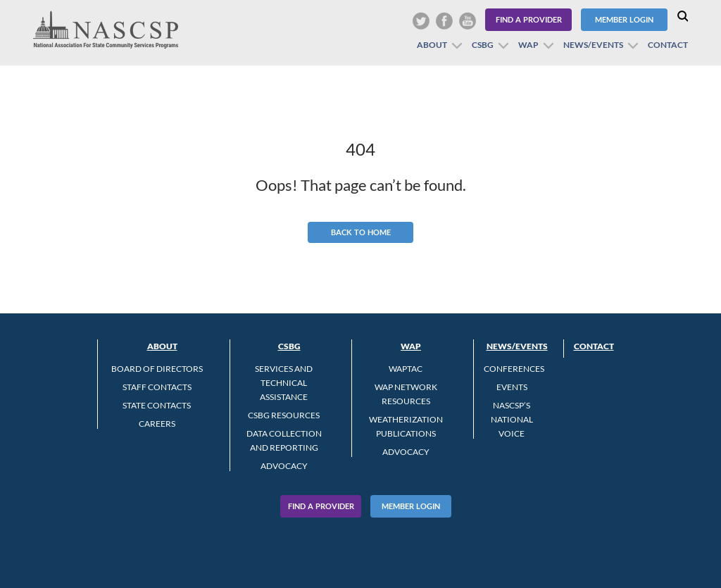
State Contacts (157, 405)
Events (512, 387)
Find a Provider (529, 19)
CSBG (483, 45)
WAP (528, 45)
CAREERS (157, 424)
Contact (668, 45)
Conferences (514, 369)
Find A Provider (321, 506)
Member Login (624, 19)
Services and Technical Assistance (284, 383)
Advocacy (284, 466)
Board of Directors (157, 369)
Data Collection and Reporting (284, 440)
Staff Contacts (157, 387)
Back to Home (361, 232)
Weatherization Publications (406, 426)
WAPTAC (406, 369)
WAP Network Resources (406, 394)
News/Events (593, 45)
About (432, 45)
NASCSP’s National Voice (512, 419)
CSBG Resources (284, 415)
